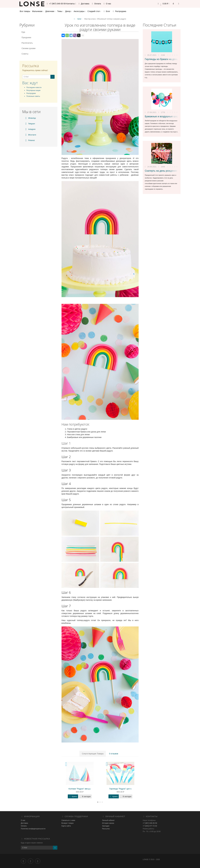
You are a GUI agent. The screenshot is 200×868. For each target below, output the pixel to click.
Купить (73, 797)
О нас (107, 4)
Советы (25, 54)
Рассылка (106, 829)
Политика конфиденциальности (33, 829)
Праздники (26, 37)
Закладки (106, 826)
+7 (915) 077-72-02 (150, 826)
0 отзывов (113, 754)
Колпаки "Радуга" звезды (80, 789)
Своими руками (29, 48)
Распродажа (119, 11)
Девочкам (50, 11)
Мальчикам (38, 11)
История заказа (108, 823)
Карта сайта (66, 826)
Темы (60, 11)
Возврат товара (68, 823)
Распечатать (27, 43)
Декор (68, 11)
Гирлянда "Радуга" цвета (120, 789)
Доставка (84, 4)
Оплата (96, 4)
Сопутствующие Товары (93, 754)
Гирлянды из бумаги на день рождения (167, 59)
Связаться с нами (68, 820)
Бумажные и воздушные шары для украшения (172, 116)
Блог (107, 11)
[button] (163, 4)
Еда (23, 32)
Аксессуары (80, 11)
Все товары (25, 11)
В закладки (85, 797)
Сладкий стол (94, 11)
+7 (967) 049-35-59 (150, 823)
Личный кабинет (108, 820)
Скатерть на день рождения (161, 171)
